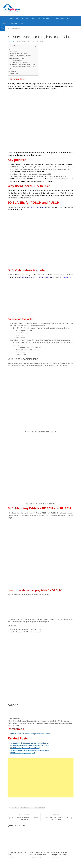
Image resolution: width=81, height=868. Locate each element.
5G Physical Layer (14, 28)
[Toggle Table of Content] (35, 46)
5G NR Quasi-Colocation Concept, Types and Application (31, 743)
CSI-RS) (31, 745)
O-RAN (5, 23)
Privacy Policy (14, 23)
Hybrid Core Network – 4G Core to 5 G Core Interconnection (38, 854)
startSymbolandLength (40, 807)
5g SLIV (17, 807)
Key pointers (14, 51)
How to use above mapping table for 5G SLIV (25, 67)
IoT (53, 18)
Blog (22, 23)
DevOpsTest (60, 18)
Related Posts (14, 73)
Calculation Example (19, 60)
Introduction (14, 49)
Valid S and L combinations (20, 62)
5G (13, 807)
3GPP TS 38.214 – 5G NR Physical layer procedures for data (32, 734)
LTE (33, 18)
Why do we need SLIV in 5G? (19, 54)
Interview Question (25, 807)
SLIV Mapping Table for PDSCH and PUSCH (23, 64)
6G (22, 18)
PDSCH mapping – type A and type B (23, 753)
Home (11, 18)
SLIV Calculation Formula (18, 58)
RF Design (46, 18)
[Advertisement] (40, 777)
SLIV (32, 807)
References (13, 71)
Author (12, 41)
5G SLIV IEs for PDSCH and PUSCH (21, 56)
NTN (27, 18)
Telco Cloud (70, 18)
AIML (17, 18)
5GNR (38, 18)
